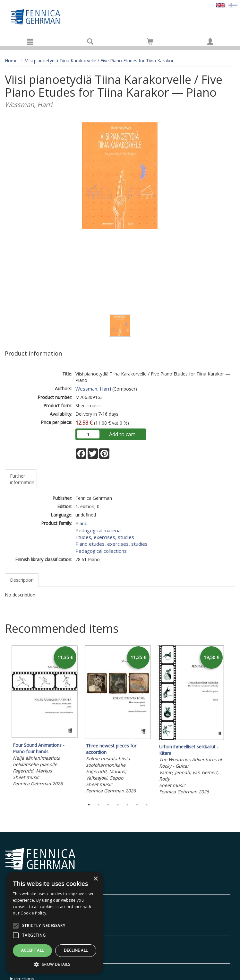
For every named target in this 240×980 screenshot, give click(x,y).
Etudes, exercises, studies (105, 537)
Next (232, 721)
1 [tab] (89, 805)
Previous (3, 721)
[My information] (210, 41)
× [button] (95, 879)
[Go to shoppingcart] (150, 41)
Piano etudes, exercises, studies (111, 544)
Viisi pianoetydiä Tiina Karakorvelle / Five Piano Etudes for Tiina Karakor (99, 61)
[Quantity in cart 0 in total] (150, 43)
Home (11, 61)
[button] (55, 964)
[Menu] (30, 41)
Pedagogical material (99, 530)
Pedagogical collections (101, 551)
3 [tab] (108, 805)
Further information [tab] (22, 479)
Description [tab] (22, 580)
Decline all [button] (76, 950)
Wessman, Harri (93, 389)
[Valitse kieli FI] (233, 5)
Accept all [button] (33, 950)
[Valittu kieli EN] (221, 5)
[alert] (55, 923)
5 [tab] (127, 805)
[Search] (90, 41)
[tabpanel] (45, 717)
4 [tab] (118, 805)
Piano (81, 523)
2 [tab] (99, 805)
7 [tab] (147, 805)
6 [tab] (137, 805)
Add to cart (122, 434)
